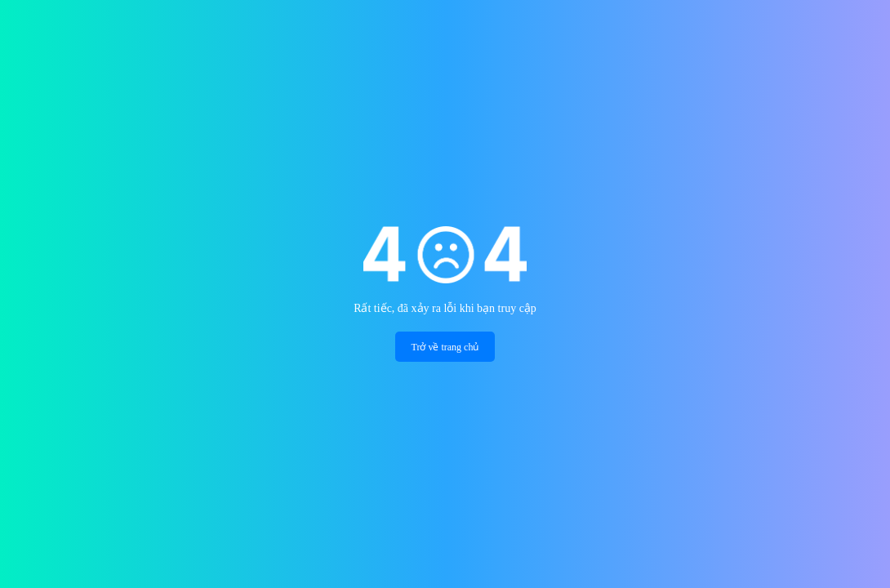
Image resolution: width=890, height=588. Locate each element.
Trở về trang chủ (445, 347)
